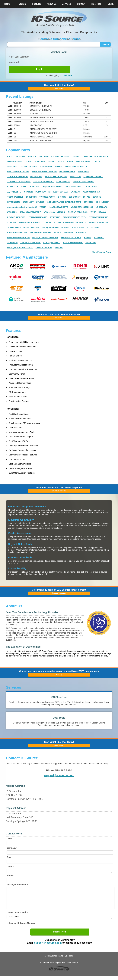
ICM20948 (81, 232)
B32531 (75, 156)
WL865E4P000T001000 (82, 207)
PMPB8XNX (83, 171)
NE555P (65, 156)
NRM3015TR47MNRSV (35, 192)
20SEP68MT (75, 197)
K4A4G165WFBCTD (98, 222)
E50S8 (70, 161)
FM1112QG (75, 177)
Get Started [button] (59, 318)
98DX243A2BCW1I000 (83, 182)
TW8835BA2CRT (47, 197)
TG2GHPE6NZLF (15, 197)
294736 (87, 197)
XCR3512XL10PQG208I (56, 177)
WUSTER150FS (15, 161)
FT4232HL (99, 237)
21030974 (12, 222)
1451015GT (28, 202)
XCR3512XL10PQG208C (19, 182)
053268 (23, 166)
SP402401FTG (63, 182)
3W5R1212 (12, 212)
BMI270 (88, 237)
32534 (51, 161)
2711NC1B (87, 156)
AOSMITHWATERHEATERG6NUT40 (64, 202)
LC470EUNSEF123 (16, 217)
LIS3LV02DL (49, 222)
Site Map (69, 960)
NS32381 (21, 156)
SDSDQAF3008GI (52, 243)
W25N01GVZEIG (31, 227)
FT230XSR (91, 243)
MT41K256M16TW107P (18, 171)
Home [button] (7, 4)
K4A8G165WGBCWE (17, 232)
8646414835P (102, 202)
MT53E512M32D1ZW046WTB (72, 222)
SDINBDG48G (14, 227)
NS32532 (32, 156)
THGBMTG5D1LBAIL (78, 212)
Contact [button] (81, 4)
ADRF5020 (12, 243)
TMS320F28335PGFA (30, 243)
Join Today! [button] (59, 745)
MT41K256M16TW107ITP (88, 161)
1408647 (62, 197)
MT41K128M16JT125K (54, 212)
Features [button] (37, 4)
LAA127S (75, 192)
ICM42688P (40, 161)
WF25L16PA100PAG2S (76, 166)
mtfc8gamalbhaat (50, 227)
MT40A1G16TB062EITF (18, 237)
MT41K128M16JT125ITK (75, 217)
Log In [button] (40, 69)
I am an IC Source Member (22, 927)
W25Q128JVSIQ (98, 212)
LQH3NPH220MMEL (93, 177)
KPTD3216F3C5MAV (58, 192)
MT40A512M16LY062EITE (44, 171)
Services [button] (66, 4)
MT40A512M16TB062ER (41, 166)
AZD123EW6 (93, 227)
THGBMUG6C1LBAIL (71, 237)
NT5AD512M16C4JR (38, 217)
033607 (28, 161)
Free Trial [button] (96, 4)
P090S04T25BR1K (91, 192)
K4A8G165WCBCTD (59, 207)
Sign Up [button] (59, 675)
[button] (59, 19)
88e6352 (59, 248)
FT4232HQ (55, 217)
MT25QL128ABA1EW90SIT (45, 237)
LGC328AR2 (102, 207)
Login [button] (111, 4)
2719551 (40, 202)
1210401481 (92, 187)
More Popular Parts (101, 252)
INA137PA (44, 156)
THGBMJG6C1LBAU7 (41, 232)
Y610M (43, 207)
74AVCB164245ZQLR (17, 177)
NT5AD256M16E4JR (99, 217)
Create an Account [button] (59, 491)
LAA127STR (35, 187)
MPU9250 (69, 232)
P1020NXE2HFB (67, 171)
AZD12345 (12, 166)
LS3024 (55, 156)
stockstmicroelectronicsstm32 (22, 207)
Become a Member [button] (59, 593)
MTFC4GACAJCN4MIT (30, 222)
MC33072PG (36, 177)
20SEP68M (31, 197)
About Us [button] (52, 4)
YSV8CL (58, 232)
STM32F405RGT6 (44, 248)
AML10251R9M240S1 (43, 182)
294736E (97, 197)
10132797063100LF (74, 187)
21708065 (89, 202)
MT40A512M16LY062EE (73, 227)
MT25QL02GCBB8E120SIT (20, 248)
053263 (59, 166)
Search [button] (22, 4)
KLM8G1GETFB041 (17, 187)
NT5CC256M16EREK (73, 243)
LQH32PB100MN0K (53, 187)
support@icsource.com (59, 775)
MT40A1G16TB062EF (30, 212)
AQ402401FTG (14, 192)
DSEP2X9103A (102, 156)
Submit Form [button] (60, 936)
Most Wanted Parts (54, 960)
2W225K (60, 161)
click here (68, 75)
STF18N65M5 (14, 202)
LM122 (10, 156)
